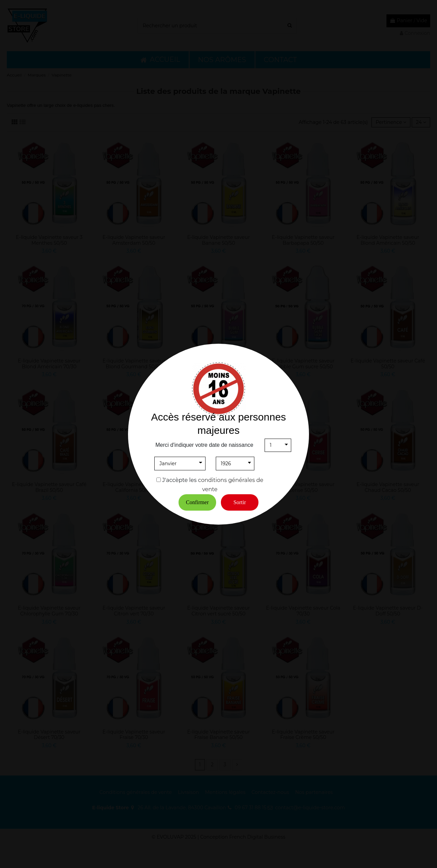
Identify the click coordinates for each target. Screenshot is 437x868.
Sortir (240, 502)
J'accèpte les (179, 480)
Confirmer (198, 502)
